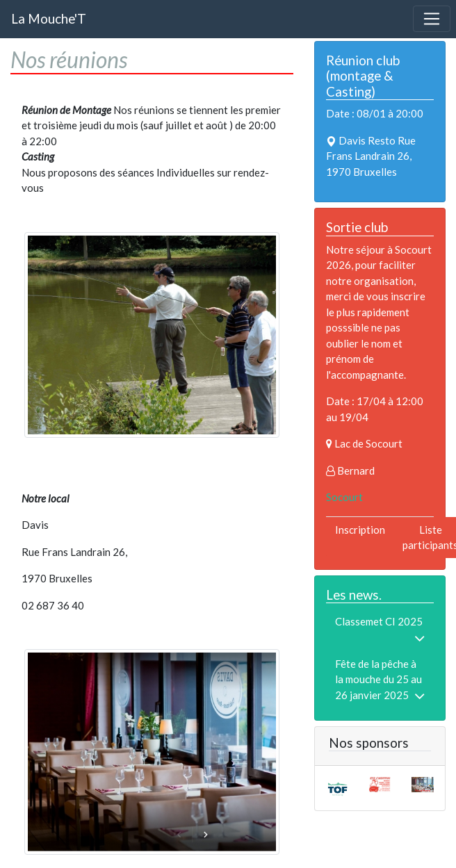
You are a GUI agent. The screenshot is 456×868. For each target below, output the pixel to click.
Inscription (360, 530)
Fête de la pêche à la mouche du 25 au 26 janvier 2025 (378, 679)
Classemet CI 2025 (379, 621)
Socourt (344, 497)
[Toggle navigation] (432, 19)
